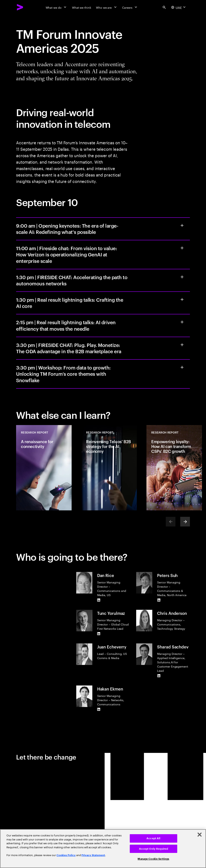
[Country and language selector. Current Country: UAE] (179, 7)
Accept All (153, 838)
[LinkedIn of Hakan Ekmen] (99, 709)
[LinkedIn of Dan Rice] (99, 600)
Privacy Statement (93, 855)
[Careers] (130, 7)
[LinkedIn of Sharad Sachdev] (159, 676)
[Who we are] (107, 7)
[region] (103, 849)
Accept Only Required (154, 849)
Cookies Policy (66, 855)
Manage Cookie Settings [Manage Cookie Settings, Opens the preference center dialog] (153, 859)
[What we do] (56, 7)
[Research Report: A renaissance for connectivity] (44, 468)
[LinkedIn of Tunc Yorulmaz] (99, 634)
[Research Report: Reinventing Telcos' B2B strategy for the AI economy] (109, 468)
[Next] (185, 522)
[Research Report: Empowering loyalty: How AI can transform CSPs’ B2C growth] (174, 468)
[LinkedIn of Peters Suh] (159, 600)
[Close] (200, 835)
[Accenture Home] (20, 7)
